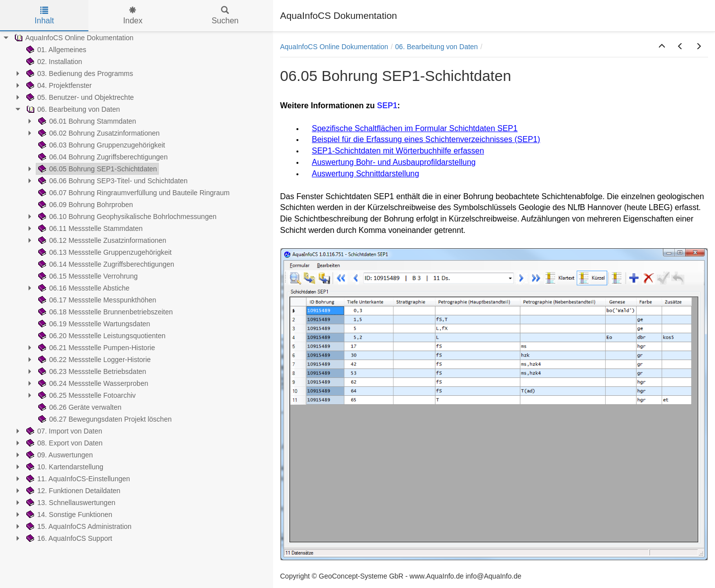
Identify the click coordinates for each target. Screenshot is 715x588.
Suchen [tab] (225, 16)
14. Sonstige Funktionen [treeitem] (68, 514)
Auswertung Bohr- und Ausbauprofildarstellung (394, 162)
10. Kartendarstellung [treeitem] (64, 467)
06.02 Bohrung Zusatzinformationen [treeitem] (98, 133)
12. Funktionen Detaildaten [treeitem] (72, 491)
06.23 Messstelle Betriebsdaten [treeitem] (91, 371)
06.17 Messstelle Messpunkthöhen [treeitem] (96, 300)
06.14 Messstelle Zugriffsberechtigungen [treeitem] (105, 264)
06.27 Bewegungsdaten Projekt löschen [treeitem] (104, 419)
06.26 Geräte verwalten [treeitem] (79, 407)
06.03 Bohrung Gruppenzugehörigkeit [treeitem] (101, 145)
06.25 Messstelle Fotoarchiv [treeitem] (86, 395)
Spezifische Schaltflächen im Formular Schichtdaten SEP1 (415, 128)
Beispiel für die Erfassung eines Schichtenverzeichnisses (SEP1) (426, 139)
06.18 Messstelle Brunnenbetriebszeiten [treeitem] (105, 312)
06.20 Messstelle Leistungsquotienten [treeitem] (101, 336)
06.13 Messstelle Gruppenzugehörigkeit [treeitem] (104, 252)
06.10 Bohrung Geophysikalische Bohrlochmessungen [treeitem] (126, 217)
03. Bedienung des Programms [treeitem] (79, 73)
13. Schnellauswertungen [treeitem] (70, 503)
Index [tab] (133, 16)
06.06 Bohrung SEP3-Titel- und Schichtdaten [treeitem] (112, 181)
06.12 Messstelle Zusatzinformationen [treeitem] (101, 240)
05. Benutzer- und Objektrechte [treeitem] (79, 97)
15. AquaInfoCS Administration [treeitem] (78, 526)
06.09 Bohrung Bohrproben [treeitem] (85, 205)
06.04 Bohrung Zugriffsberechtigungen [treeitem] (102, 157)
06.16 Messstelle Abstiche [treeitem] (83, 288)
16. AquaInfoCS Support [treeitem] (68, 538)
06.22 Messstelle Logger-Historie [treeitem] (94, 360)
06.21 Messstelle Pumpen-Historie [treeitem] (96, 348)
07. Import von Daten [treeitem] (63, 431)
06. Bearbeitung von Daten (437, 47)
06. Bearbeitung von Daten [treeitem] (72, 109)
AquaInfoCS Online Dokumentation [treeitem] (73, 38)
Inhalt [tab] (44, 16)
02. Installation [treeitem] (53, 62)
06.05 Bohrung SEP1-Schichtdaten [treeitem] (97, 169)
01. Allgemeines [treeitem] (55, 50)
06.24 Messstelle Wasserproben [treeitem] (92, 383)
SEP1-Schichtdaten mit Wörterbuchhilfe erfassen (398, 151)
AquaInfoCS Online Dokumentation (334, 47)
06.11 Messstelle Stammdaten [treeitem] (89, 228)
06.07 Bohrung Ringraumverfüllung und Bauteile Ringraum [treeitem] (133, 193)
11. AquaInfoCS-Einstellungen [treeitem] (77, 479)
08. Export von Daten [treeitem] (64, 443)
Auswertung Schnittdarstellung (365, 174)
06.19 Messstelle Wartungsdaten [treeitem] (93, 324)
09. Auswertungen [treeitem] (59, 455)
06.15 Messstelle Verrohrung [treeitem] (87, 276)
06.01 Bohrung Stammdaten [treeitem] (86, 121)
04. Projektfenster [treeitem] (58, 85)
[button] (662, 47)
